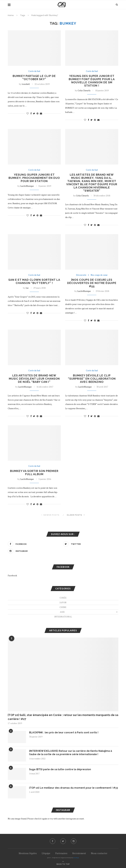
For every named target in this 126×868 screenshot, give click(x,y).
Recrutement (79, 853)
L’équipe (46, 853)
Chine (63, 607)
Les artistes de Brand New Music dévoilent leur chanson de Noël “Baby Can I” (34, 379)
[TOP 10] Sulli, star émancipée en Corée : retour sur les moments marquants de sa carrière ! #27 (63, 717)
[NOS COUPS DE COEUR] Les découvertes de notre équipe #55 (92, 283)
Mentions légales (28, 853)
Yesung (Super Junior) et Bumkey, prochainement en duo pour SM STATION (34, 178)
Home (11, 15)
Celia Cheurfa (84, 90)
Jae (27, 288)
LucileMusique (27, 186)
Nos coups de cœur (99, 275)
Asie (62, 612)
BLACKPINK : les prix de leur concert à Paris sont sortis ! (64, 732)
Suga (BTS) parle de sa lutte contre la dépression (60, 769)
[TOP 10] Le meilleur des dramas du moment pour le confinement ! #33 (74, 788)
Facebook (12, 575)
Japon (63, 602)
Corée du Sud (34, 71)
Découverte (81, 275)
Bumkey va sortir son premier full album (34, 473)
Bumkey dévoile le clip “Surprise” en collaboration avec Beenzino (92, 379)
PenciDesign (76, 858)
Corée (63, 598)
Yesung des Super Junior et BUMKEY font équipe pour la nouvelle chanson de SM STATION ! (92, 81)
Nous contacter (99, 853)
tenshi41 (26, 84)
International (63, 617)
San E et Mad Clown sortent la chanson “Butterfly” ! (34, 281)
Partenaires (61, 853)
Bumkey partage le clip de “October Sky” (34, 78)
